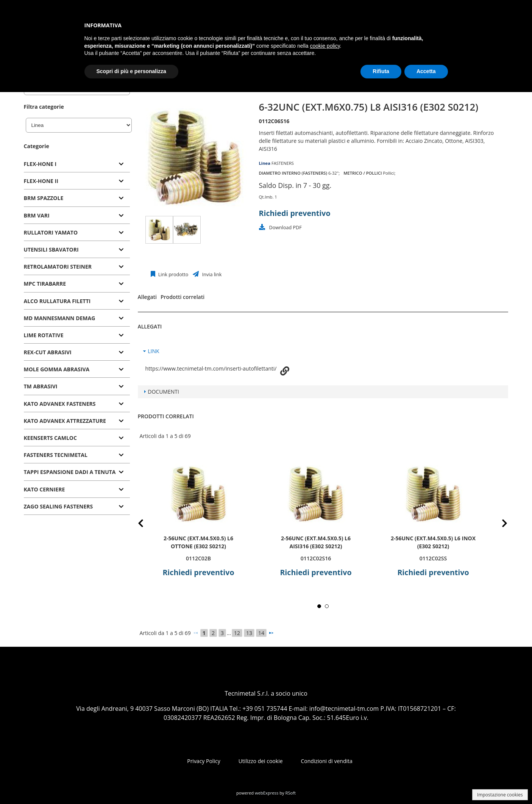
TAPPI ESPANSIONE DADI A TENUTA (70, 472)
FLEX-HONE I (40, 164)
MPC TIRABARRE (45, 284)
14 (261, 633)
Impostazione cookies (500, 795)
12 (237, 633)
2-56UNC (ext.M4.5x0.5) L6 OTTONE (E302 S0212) (198, 542)
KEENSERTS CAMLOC (50, 438)
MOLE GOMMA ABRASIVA (57, 369)
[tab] (77, 164)
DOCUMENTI (163, 392)
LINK (153, 351)
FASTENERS (283, 163)
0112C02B (198, 558)
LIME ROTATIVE (44, 335)
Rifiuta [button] (381, 71)
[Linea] (79, 125)
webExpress (267, 793)
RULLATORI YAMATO (51, 232)
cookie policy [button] (325, 46)
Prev (147, 525)
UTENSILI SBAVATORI (51, 249)
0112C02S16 (316, 558)
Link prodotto (173, 275)
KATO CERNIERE (44, 489)
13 (249, 633)
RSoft (291, 793)
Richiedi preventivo (295, 213)
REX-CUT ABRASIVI (48, 352)
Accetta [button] (426, 71)
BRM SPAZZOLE (44, 198)
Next (499, 525)
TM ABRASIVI (41, 386)
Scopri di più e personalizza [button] (131, 71)
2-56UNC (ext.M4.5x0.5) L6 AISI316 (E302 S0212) (316, 542)
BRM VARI (37, 215)
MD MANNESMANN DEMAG (60, 318)
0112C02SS (433, 558)
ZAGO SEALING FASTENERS (59, 506)
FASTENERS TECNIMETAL (56, 455)
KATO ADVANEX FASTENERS (60, 404)
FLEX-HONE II (41, 181)
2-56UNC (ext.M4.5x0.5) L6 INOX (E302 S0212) (433, 542)
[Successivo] (271, 633)
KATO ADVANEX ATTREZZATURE (65, 421)
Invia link (211, 275)
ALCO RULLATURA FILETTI (57, 301)
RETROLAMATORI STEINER (58, 267)
